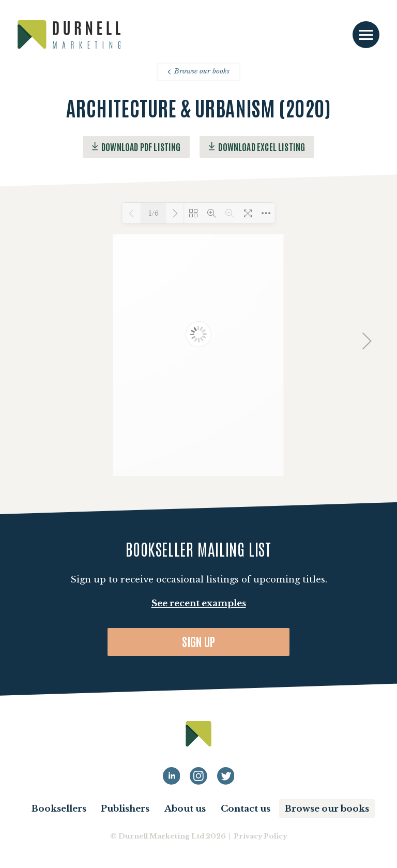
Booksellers (59, 809)
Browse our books (198, 71)
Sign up (199, 641)
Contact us (246, 809)
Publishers (125, 809)
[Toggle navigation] (366, 35)
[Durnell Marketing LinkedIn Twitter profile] (226, 776)
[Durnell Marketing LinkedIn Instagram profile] (198, 776)
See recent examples (199, 603)
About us (185, 809)
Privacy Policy (260, 836)
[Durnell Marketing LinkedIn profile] (172, 776)
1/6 (154, 213)
